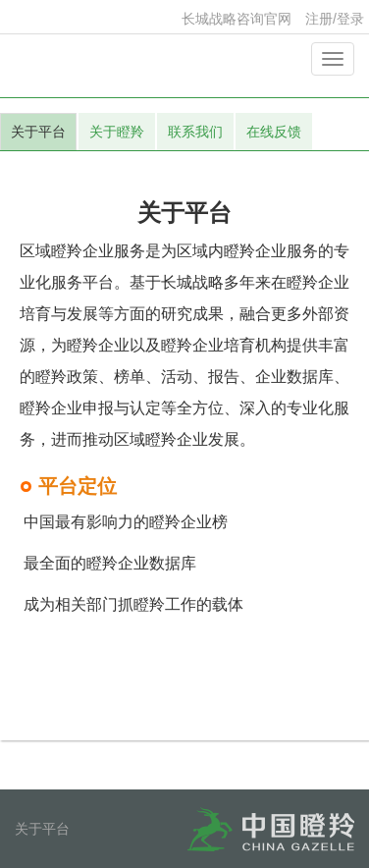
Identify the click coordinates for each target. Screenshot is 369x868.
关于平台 (38, 132)
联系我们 (195, 132)
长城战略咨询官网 (237, 19)
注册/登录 (335, 19)
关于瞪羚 (117, 132)
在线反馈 (274, 132)
